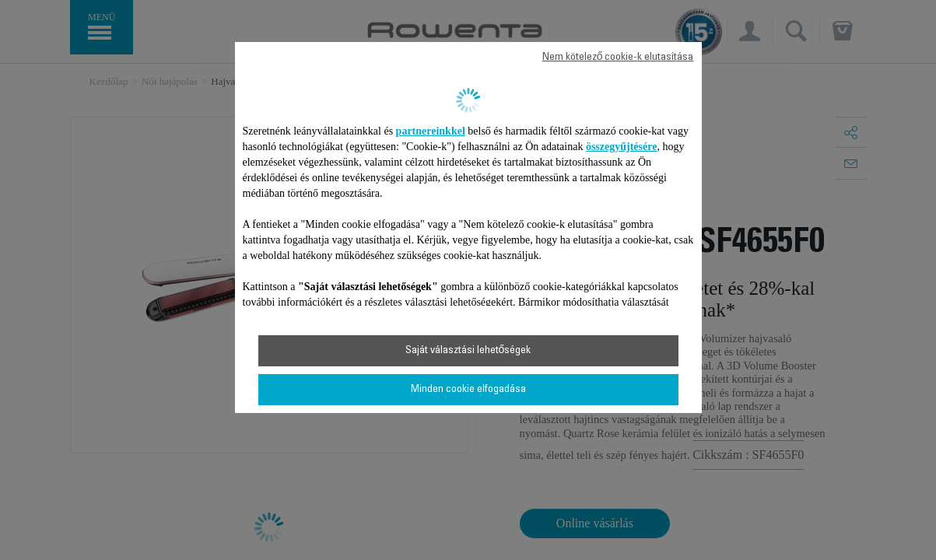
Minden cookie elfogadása (468, 390)
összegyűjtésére (622, 147)
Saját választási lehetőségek (468, 351)
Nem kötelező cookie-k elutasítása (618, 58)
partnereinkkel (431, 131)
